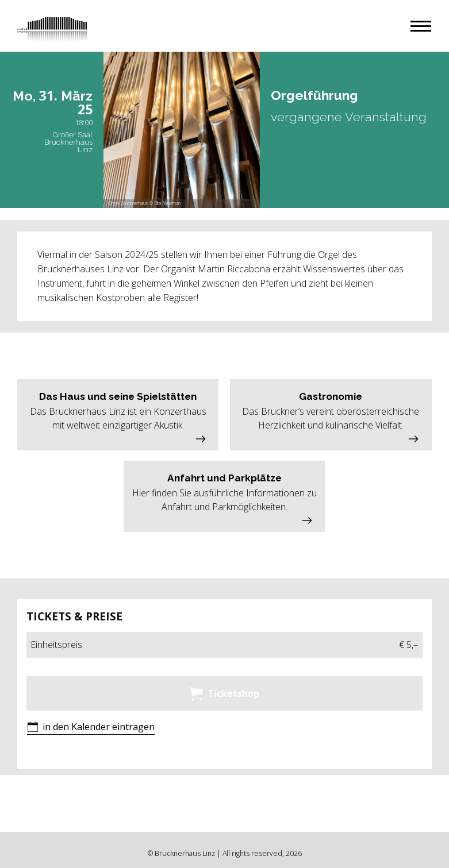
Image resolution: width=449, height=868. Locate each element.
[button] (421, 26)
